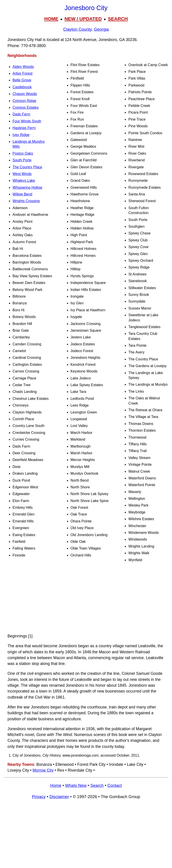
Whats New (76, 785)
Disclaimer (59, 797)
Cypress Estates (26, 107)
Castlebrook (22, 87)
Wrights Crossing (26, 201)
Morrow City (43, 770)
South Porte (22, 160)
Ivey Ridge (21, 135)
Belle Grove (22, 80)
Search (97, 785)
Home (56, 785)
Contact (115, 785)
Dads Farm (21, 114)
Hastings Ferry (24, 128)
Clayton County (77, 29)
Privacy (39, 797)
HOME (51, 19)
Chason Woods (25, 94)
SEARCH (118, 19)
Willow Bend (22, 194)
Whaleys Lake (24, 181)
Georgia (101, 29)
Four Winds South (27, 121)
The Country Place (27, 167)
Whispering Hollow (27, 187)
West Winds (22, 174)
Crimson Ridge (24, 101)
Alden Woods (23, 67)
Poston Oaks (23, 153)
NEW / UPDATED (83, 19)
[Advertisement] (86, 598)
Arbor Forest (23, 73)
